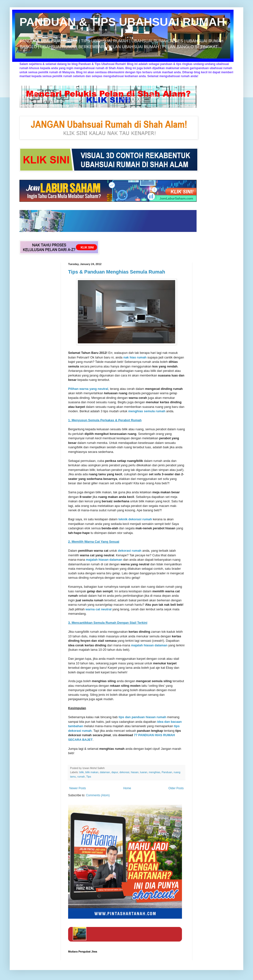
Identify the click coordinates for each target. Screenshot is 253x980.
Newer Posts (78, 788)
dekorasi (124, 772)
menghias (155, 772)
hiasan (135, 772)
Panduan (167, 772)
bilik (82, 772)
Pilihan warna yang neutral (88, 389)
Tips (89, 777)
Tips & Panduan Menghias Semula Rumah (117, 272)
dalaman (105, 772)
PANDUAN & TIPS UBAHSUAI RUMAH (122, 22)
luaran (144, 772)
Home (127, 788)
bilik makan (92, 772)
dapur (115, 772)
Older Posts (176, 788)
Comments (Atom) (98, 795)
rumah (81, 777)
